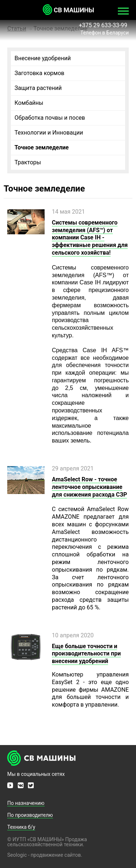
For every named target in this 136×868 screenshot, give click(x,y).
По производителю (30, 815)
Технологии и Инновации (49, 133)
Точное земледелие (42, 147)
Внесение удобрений (43, 58)
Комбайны (29, 103)
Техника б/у (21, 827)
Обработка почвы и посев (50, 118)
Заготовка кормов (39, 73)
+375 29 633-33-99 (104, 25)
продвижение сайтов (56, 855)
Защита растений (38, 88)
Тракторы (28, 162)
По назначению (26, 803)
